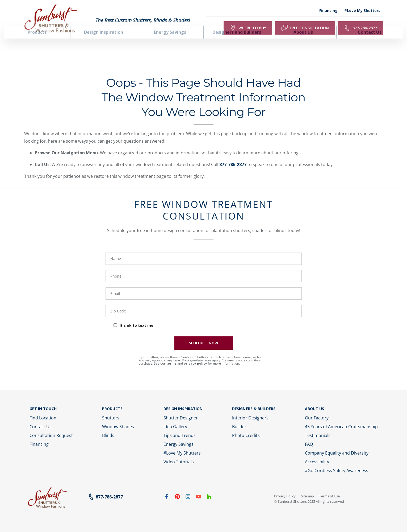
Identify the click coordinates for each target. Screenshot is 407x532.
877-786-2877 (233, 155)
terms (171, 354)
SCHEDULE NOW (203, 333)
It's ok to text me (137, 316)
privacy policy (195, 354)
